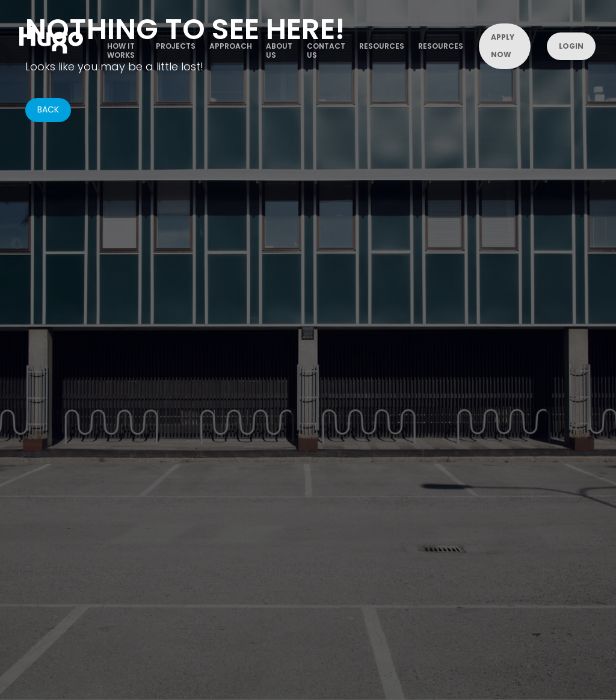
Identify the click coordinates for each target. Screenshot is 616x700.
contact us (326, 50)
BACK (48, 109)
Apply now (503, 46)
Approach (231, 46)
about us (279, 50)
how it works (121, 50)
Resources (382, 46)
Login (571, 46)
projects (176, 46)
